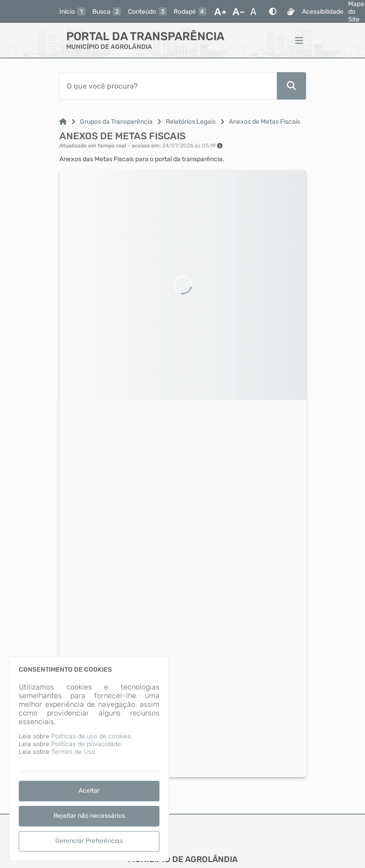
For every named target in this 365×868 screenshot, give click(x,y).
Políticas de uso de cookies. (92, 736)
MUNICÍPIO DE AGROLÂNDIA (109, 47)
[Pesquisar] (291, 86)
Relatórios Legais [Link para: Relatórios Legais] (191, 122)
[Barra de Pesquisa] (168, 86)
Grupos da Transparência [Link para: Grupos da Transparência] (116, 122)
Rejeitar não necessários (89, 816)
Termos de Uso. (74, 752)
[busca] (107, 11)
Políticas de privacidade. (87, 744)
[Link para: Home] (63, 122)
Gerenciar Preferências (89, 841)
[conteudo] (147, 11)
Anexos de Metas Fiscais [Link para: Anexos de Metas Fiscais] (264, 122)
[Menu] (299, 40)
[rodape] (190, 11)
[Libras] (291, 11)
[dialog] (89, 759)
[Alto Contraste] (273, 11)
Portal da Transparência (145, 36)
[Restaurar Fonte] (256, 11)
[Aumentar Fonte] (220, 11)
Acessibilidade (323, 12)
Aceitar (89, 791)
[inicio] (72, 11)
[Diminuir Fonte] (238, 11)
